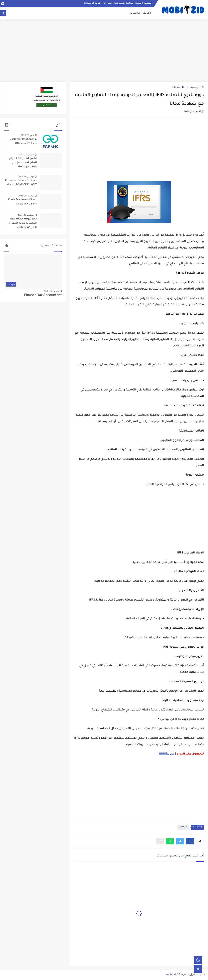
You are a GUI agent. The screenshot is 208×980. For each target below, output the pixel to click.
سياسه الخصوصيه (124, 3)
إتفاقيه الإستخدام (93, 3)
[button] (190, 841)
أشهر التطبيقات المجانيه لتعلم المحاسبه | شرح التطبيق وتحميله (22, 163)
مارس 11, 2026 (51, 291)
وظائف (147, 13)
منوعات (178, 88)
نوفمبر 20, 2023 (26, 196)
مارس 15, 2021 (26, 154)
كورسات (135, 13)
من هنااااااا (167, 754)
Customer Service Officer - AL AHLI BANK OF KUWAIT (21, 183)
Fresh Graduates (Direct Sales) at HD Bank (22, 202)
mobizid (171, 975)
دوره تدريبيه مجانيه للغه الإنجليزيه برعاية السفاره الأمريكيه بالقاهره (23, 223)
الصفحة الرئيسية (144, 3)
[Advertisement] (104, 50)
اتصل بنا (108, 3)
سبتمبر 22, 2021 (26, 215)
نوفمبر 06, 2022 (26, 176)
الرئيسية (197, 88)
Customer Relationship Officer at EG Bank (23, 141)
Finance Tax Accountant (43, 295)
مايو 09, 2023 (27, 135)
